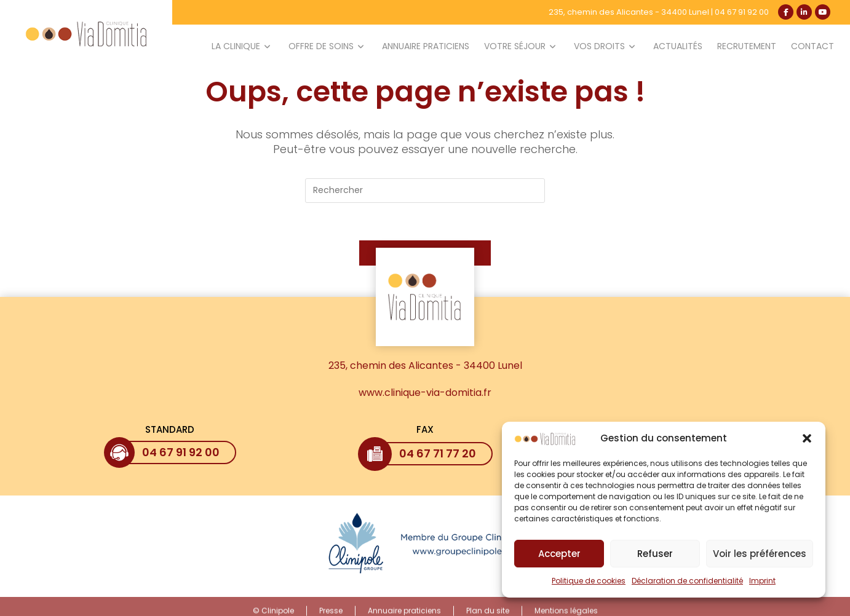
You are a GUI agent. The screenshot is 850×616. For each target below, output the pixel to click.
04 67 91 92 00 (742, 12)
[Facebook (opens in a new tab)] (786, 12)
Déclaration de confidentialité (687, 586)
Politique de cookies (589, 586)
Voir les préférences (760, 559)
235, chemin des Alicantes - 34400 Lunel (629, 12)
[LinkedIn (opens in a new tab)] (804, 12)
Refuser (655, 559)
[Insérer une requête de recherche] (425, 191)
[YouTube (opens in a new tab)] (823, 12)
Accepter (559, 559)
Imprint (762, 586)
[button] (807, 443)
